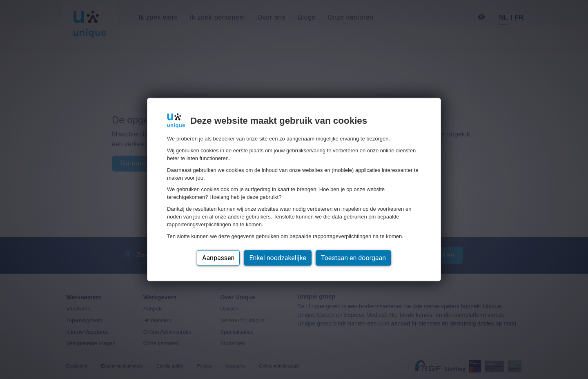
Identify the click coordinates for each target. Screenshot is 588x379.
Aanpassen (218, 257)
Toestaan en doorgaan (353, 257)
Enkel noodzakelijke (277, 257)
